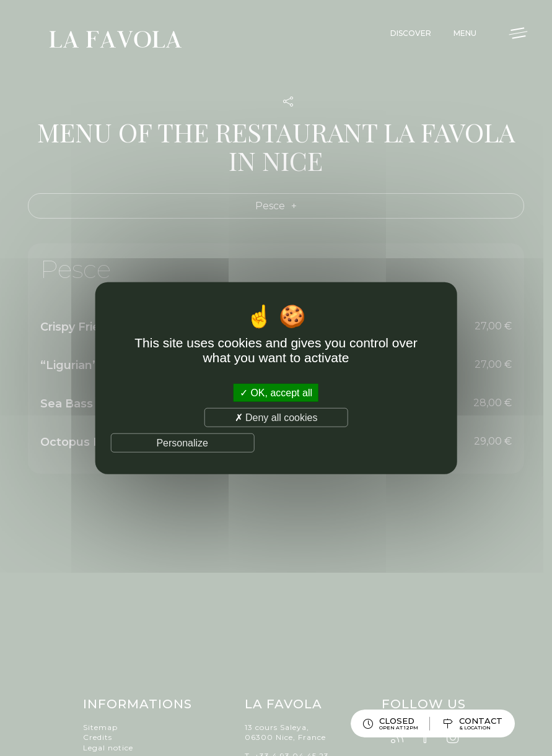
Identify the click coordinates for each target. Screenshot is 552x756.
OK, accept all (276, 392)
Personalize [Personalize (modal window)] (182, 443)
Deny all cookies (276, 417)
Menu (465, 33)
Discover (411, 33)
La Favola (116, 41)
